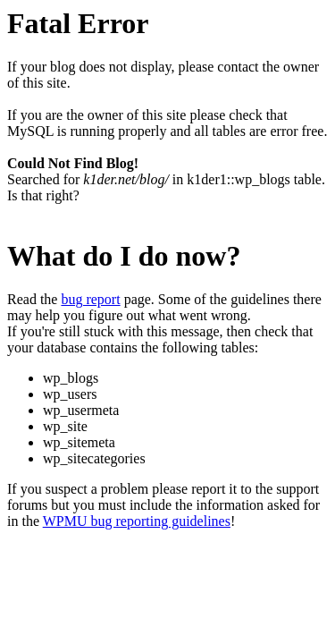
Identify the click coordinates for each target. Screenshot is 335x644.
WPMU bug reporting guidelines (137, 521)
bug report (90, 299)
